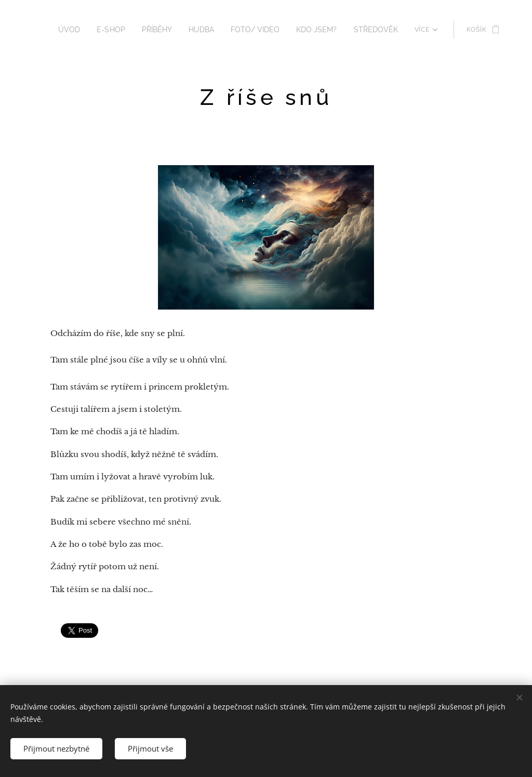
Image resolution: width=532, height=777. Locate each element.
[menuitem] (91, 30)
